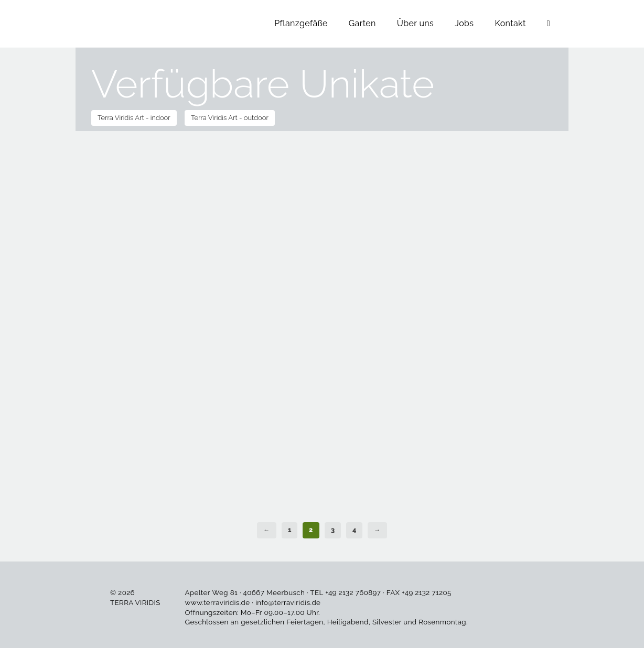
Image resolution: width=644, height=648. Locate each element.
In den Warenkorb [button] (135, 200)
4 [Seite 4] (354, 530)
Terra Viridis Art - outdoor (230, 118)
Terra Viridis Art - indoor (134, 118)
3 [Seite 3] (333, 530)
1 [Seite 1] (289, 530)
